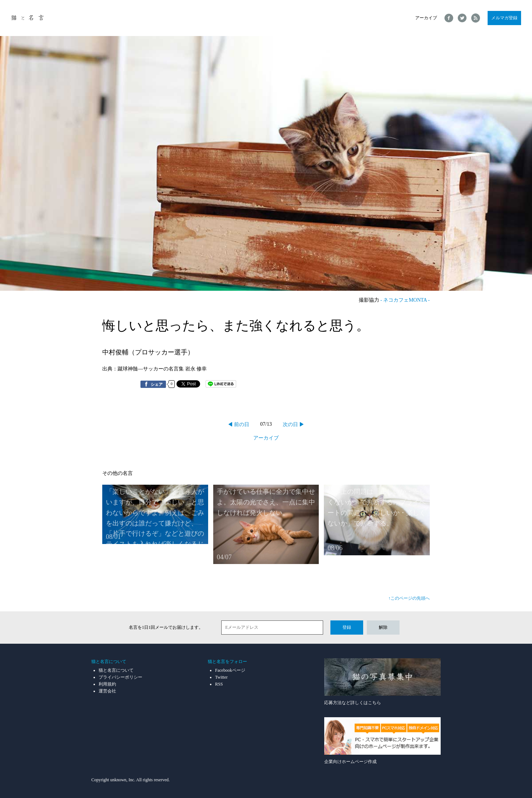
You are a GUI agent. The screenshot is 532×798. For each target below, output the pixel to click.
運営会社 (107, 691)
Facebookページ (230, 670)
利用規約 (107, 684)
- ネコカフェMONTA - (405, 300)
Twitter (221, 677)
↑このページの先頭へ (409, 598)
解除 (383, 627)
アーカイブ (426, 18)
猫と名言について (116, 670)
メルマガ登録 (504, 18)
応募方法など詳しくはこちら (382, 682)
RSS (219, 684)
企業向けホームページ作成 (382, 741)
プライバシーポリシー (120, 677)
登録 (347, 627)
